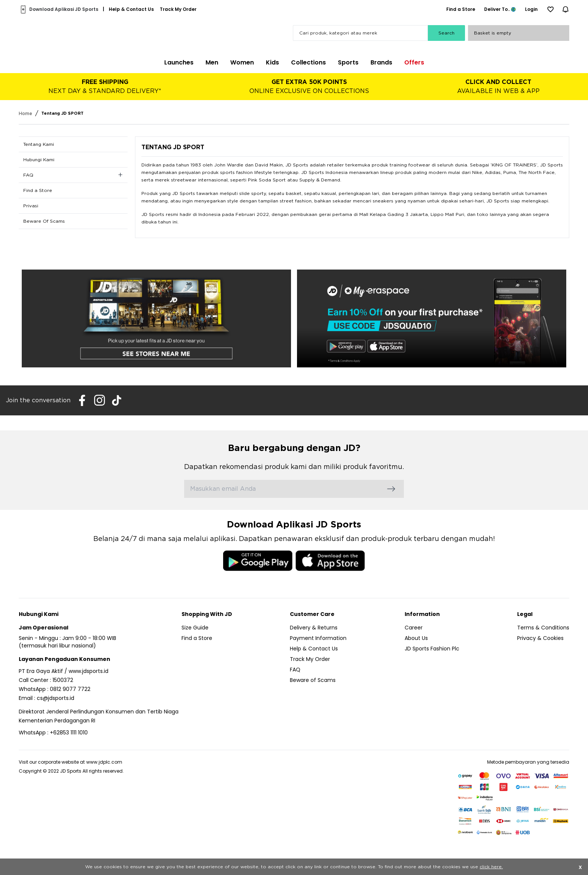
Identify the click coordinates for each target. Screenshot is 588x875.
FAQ (295, 670)
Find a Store (38, 190)
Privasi (31, 206)
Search (446, 33)
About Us (416, 638)
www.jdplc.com (104, 762)
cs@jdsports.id (55, 698)
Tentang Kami (39, 144)
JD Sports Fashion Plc (432, 649)
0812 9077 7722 (70, 689)
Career (414, 628)
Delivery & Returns (314, 628)
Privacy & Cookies (540, 638)
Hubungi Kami (39, 160)
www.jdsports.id (88, 671)
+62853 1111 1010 (69, 733)
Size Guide (195, 628)
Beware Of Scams (44, 221)
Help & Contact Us (314, 649)
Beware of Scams (313, 680)
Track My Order (310, 659)
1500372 (63, 680)
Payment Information (318, 638)
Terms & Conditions (543, 628)
